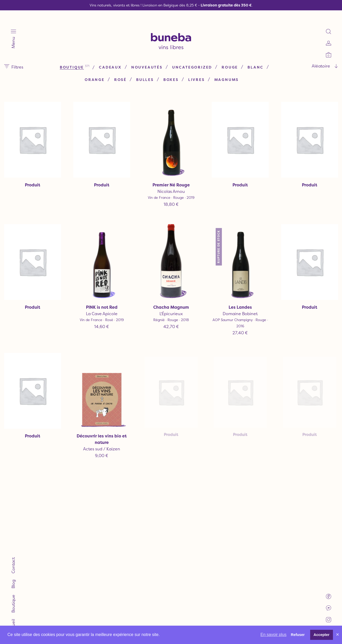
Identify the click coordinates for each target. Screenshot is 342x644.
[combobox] (280, 55)
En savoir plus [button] (274, 635)
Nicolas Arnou (171, 179)
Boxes (209, 68)
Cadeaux (132, 56)
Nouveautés (168, 56)
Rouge (80, 68)
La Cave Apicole (112, 292)
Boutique (93, 56)
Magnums (157, 81)
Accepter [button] (322, 635)
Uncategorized (213, 56)
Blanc (105, 68)
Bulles (183, 68)
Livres (235, 68)
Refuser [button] (298, 635)
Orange (133, 68)
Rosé (159, 68)
